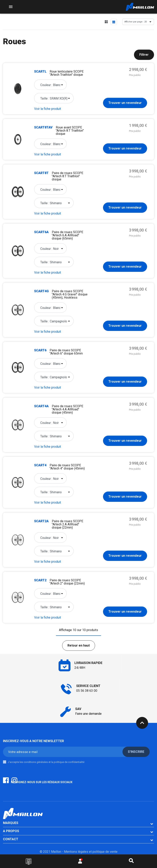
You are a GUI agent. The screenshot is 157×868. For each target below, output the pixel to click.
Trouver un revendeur (125, 103)
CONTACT (11, 839)
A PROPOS (11, 831)
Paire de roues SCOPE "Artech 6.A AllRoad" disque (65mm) (67, 235)
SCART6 (40, 350)
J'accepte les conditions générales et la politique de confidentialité (46, 762)
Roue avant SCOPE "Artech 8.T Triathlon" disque (70, 131)
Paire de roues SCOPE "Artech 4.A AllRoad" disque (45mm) (67, 409)
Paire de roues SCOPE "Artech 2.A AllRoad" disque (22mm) (67, 524)
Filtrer (144, 55)
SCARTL (40, 71)
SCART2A (41, 521)
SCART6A (41, 232)
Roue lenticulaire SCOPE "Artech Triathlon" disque (67, 73)
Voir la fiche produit (48, 109)
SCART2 (40, 580)
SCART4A (41, 406)
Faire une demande (88, 714)
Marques (11, 823)
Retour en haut (79, 645)
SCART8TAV (43, 127)
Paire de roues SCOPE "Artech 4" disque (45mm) (67, 467)
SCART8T (41, 173)
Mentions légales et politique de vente (91, 852)
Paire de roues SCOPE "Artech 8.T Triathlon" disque (67, 176)
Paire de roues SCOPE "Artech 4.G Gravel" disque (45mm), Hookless (70, 294)
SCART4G (41, 291)
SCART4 (40, 465)
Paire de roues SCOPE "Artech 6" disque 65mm (66, 352)
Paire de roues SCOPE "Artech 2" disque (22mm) (67, 582)
